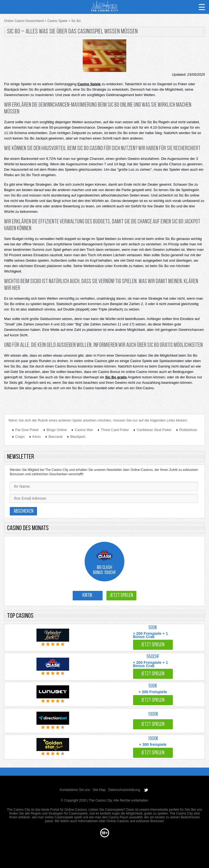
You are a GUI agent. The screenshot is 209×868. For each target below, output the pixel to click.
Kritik (87, 596)
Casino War (84, 430)
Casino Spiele (89, 84)
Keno (36, 437)
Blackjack (78, 437)
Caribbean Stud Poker (154, 430)
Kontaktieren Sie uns (75, 790)
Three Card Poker (115, 430)
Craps (20, 437)
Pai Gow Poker (27, 430)
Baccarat (55, 437)
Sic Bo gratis (116, 377)
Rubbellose (188, 430)
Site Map (99, 790)
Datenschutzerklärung (124, 790)
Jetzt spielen (122, 596)
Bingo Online (57, 430)
